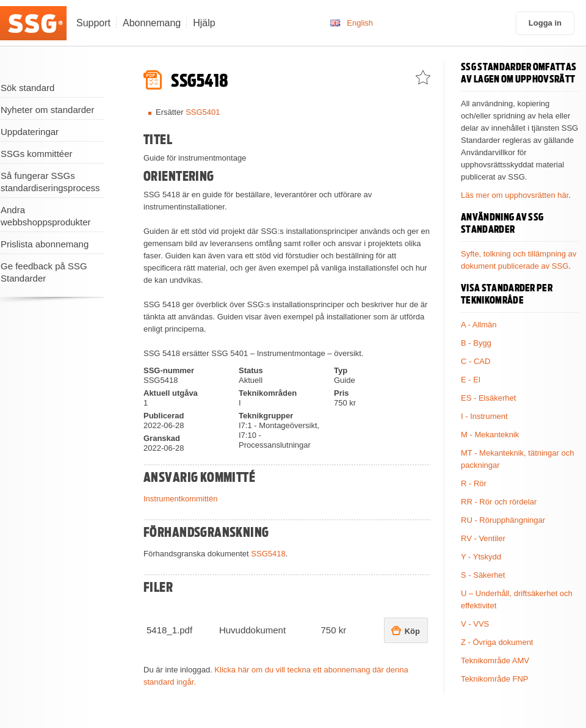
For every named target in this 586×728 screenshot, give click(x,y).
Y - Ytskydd (481, 557)
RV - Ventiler (483, 538)
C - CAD (476, 361)
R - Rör (474, 483)
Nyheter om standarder (47, 110)
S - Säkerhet (483, 575)
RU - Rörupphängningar (503, 520)
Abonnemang (152, 23)
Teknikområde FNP (495, 679)
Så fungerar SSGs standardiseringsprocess (50, 182)
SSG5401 (203, 112)
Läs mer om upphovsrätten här (515, 195)
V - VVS (475, 624)
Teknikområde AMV (495, 661)
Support (93, 23)
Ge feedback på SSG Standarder (44, 272)
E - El (471, 380)
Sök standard (27, 88)
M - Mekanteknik (490, 435)
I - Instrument (484, 416)
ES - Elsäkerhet (488, 398)
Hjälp (204, 23)
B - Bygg (476, 343)
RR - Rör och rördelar (499, 502)
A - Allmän (479, 325)
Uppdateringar (30, 132)
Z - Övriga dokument (497, 642)
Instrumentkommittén (180, 499)
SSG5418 (268, 554)
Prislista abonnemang (45, 244)
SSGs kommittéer (37, 154)
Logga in (545, 23)
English (360, 23)
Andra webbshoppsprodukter (46, 216)
